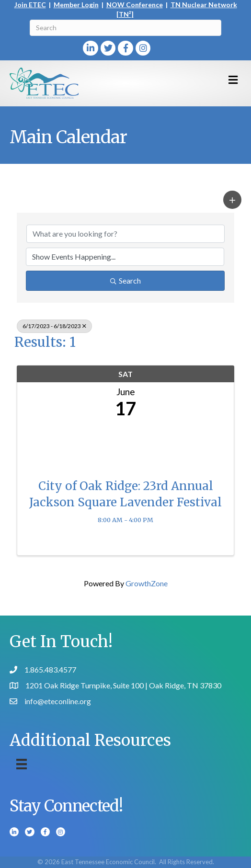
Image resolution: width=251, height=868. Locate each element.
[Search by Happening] (125, 257)
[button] (232, 200)
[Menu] (22, 764)
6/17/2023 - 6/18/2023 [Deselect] (54, 326)
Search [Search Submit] (125, 280)
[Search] (125, 28)
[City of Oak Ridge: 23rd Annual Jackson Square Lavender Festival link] (125, 446)
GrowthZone (147, 583)
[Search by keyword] (125, 234)
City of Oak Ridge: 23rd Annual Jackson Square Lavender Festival (125, 494)
